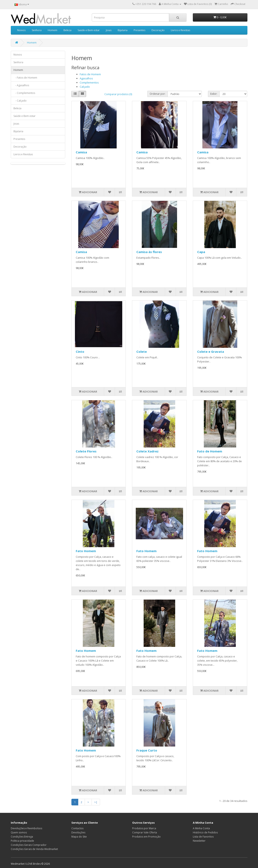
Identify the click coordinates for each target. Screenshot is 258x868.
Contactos (77, 828)
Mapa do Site (79, 837)
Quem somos (19, 832)
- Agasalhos (21, 85)
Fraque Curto (147, 750)
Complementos (89, 82)
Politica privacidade (22, 841)
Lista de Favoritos (203, 837)
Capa (201, 252)
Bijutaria (123, 30)
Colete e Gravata (211, 352)
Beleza (67, 30)
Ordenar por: (158, 94)
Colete (142, 352)
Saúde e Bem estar (89, 30)
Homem (53, 30)
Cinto (80, 352)
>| (96, 802)
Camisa (81, 152)
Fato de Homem (210, 451)
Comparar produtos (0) (118, 94)
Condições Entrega (22, 837)
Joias (109, 30)
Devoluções (78, 832)
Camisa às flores (149, 252)
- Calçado (20, 101)
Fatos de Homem (90, 74)
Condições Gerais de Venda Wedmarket (34, 849)
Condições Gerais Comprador (29, 845)
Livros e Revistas (180, 30)
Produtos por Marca (144, 828)
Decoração (158, 30)
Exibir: (214, 94)
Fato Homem (86, 551)
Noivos (21, 30)
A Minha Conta (201, 828)
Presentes (139, 30)
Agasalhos (86, 78)
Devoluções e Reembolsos (26, 828)
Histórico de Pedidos (205, 832)
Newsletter (199, 841)
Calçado (85, 87)
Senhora (37, 30)
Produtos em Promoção (146, 837)
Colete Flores (86, 451)
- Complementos (24, 93)
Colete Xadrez (147, 451)
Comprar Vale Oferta (145, 832)
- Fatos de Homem (25, 78)
